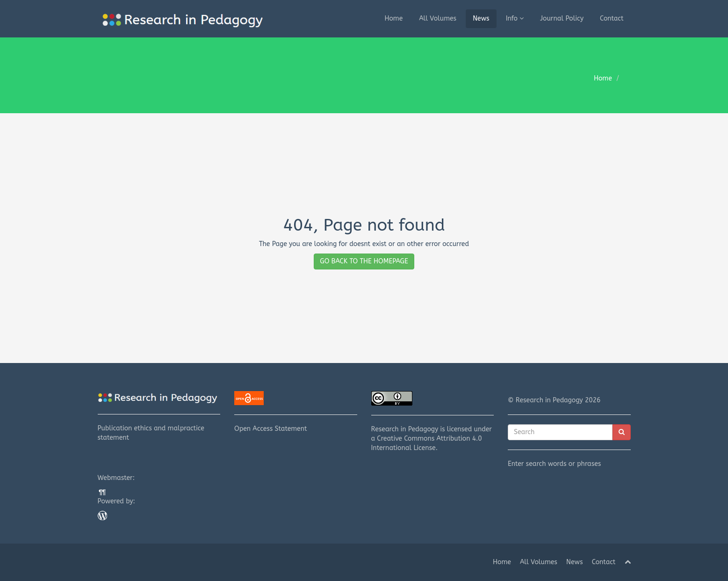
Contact (612, 18)
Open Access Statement (296, 412)
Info (515, 18)
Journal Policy (562, 18)
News (481, 18)
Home (393, 18)
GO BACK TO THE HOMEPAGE (364, 261)
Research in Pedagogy (405, 429)
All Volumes (438, 18)
